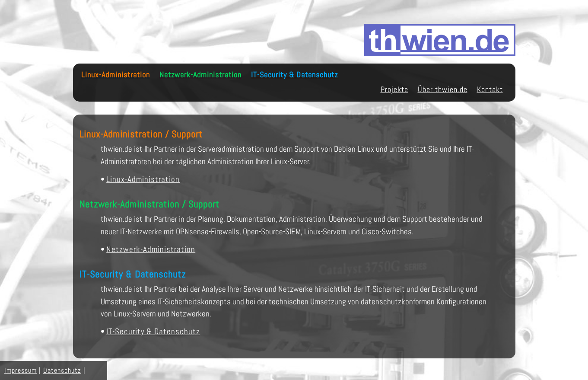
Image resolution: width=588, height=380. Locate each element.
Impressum (21, 370)
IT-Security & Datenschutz (294, 75)
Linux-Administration (116, 75)
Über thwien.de (443, 89)
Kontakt (490, 89)
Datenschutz (62, 370)
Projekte (394, 89)
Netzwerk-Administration (200, 75)
